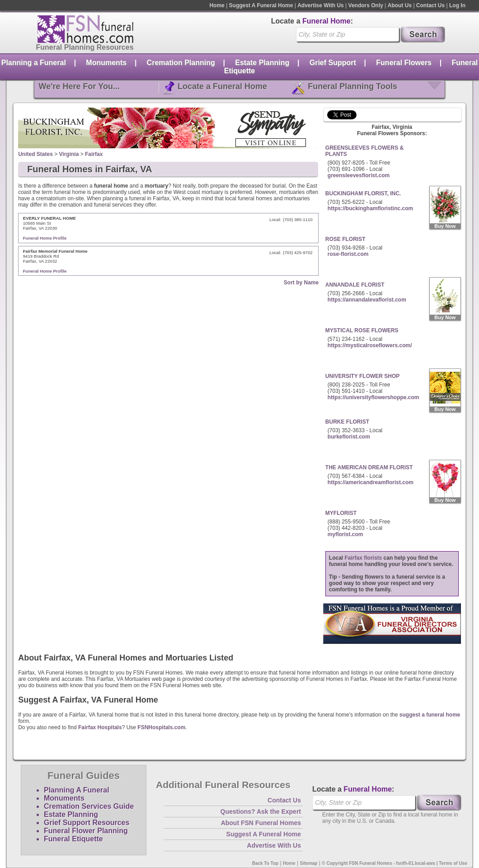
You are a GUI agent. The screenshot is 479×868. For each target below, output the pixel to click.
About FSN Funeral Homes (261, 823)
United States (35, 154)
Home (217, 5)
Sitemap (309, 863)
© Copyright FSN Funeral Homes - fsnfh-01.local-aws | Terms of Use (394, 863)
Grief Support (333, 63)
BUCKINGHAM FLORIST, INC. (363, 193)
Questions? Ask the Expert (261, 811)
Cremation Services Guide (89, 806)
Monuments (106, 63)
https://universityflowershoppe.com (373, 397)
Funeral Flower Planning (86, 831)
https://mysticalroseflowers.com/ (370, 345)
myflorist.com (345, 534)
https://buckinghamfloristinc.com (370, 208)
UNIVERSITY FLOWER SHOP (362, 376)
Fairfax (94, 154)
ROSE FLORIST (345, 239)
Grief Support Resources (87, 823)
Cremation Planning (181, 63)
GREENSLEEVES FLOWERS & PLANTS (364, 151)
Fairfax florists (364, 558)
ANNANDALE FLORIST (355, 285)
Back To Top (265, 863)
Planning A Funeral (77, 790)
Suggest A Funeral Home (261, 5)
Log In (457, 5)
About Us (400, 5)
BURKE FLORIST (347, 422)
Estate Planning (262, 63)
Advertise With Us (321, 5)
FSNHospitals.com (161, 727)
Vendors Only (366, 5)
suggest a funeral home (430, 715)
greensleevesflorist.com (359, 175)
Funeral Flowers (404, 63)
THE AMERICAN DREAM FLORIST (369, 467)
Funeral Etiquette (73, 839)
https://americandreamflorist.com (371, 482)
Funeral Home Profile (45, 238)
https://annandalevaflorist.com (367, 300)
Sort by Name (301, 283)
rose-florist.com (348, 254)
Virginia (69, 154)
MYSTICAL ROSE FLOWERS (362, 330)
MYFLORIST (341, 513)
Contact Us (430, 5)
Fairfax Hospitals (100, 727)
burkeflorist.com (349, 437)
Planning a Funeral (34, 63)
